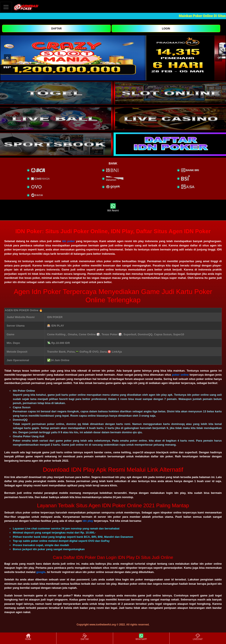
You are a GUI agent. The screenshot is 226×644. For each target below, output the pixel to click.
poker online (180, 375)
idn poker (68, 241)
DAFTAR (56, 29)
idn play (88, 521)
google (41, 572)
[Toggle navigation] (6, 7)
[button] (7, 58)
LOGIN (166, 29)
